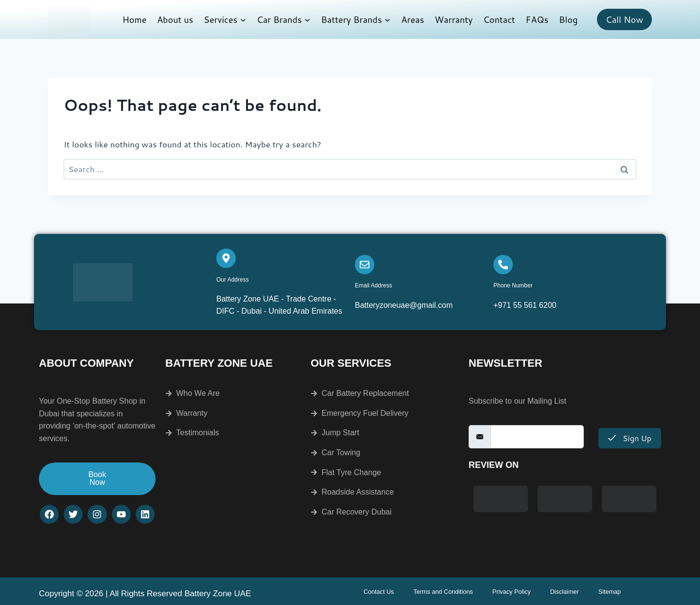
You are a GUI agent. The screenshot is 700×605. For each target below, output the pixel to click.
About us (175, 19)
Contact (499, 19)
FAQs (537, 19)
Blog (568, 19)
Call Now (624, 19)
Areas (412, 19)
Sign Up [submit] (630, 438)
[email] (537, 437)
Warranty (454, 19)
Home (135, 19)
